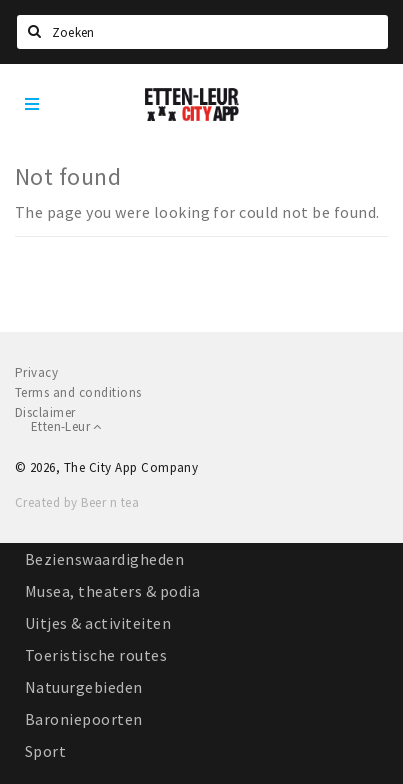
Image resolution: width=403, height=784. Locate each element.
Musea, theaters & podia (112, 591)
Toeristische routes (96, 655)
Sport (45, 751)
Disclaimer (45, 412)
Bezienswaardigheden (104, 559)
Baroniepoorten (84, 719)
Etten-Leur (66, 426)
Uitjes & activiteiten (98, 623)
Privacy (36, 372)
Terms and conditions (78, 392)
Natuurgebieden (84, 687)
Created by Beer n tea (77, 502)
